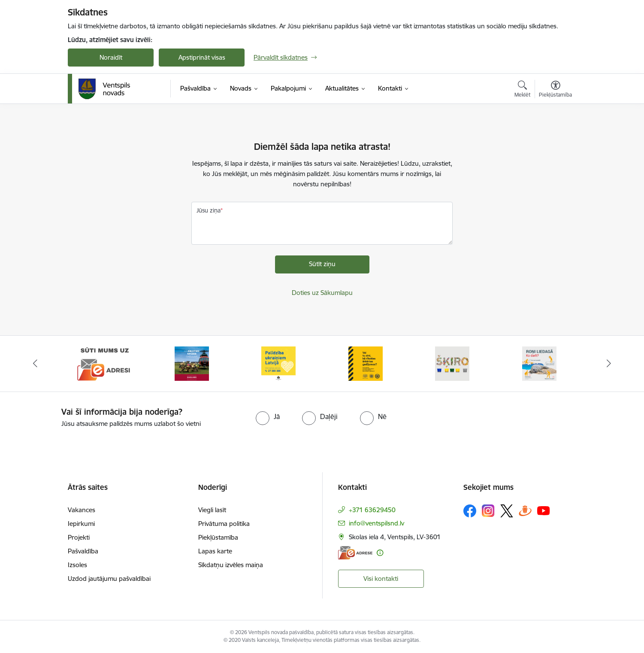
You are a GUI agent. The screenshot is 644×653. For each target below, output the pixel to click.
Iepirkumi (81, 524)
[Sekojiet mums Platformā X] (507, 511)
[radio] (268, 416)
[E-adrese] (355, 553)
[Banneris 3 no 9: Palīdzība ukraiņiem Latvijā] (278, 363)
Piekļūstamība (218, 537)
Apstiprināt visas (202, 57)
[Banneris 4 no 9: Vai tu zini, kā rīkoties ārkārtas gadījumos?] (366, 363)
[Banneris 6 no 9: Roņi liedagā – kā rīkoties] (539, 363)
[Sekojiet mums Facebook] (470, 511)
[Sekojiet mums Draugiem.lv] (525, 511)
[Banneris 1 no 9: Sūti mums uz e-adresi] (105, 363)
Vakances (82, 510)
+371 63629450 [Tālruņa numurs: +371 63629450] (372, 510)
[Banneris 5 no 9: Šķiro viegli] (452, 363)
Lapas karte (215, 551)
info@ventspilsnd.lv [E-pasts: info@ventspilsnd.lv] (376, 523)
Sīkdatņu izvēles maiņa (231, 565)
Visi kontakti (381, 579)
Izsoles (77, 565)
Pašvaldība (83, 551)
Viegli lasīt (212, 510)
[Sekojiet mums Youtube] (544, 510)
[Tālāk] (609, 364)
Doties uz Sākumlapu (322, 293)
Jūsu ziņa (209, 210)
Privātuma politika (224, 524)
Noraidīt (111, 57)
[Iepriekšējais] (36, 364)
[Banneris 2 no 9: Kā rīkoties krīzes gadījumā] (192, 363)
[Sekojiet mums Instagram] (488, 511)
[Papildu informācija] (380, 553)
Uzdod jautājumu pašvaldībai (109, 579)
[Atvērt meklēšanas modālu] (522, 90)
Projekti (79, 537)
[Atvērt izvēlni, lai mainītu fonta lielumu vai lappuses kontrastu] (555, 90)
